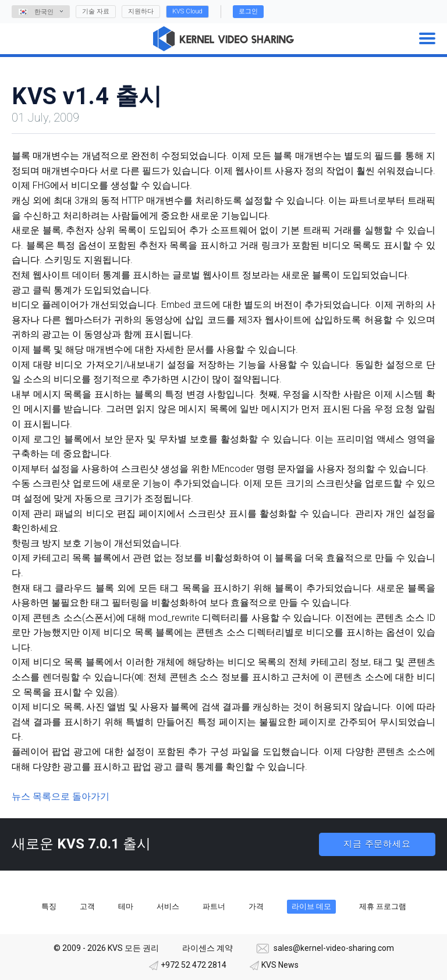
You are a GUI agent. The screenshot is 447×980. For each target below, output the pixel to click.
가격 (256, 906)
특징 (49, 906)
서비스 (168, 906)
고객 (87, 906)
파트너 (214, 906)
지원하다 (141, 11)
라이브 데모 (311, 906)
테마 (126, 906)
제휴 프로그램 (383, 906)
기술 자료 (96, 11)
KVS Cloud (187, 11)
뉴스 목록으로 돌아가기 (61, 796)
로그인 (248, 11)
